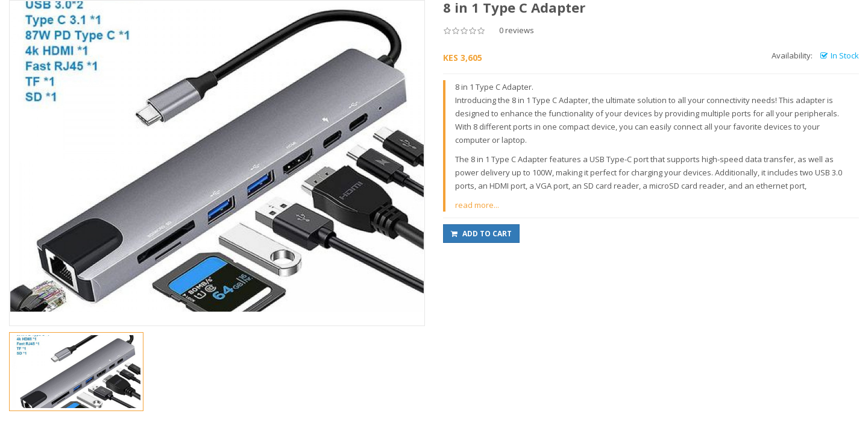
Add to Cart (481, 234)
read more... (477, 205)
